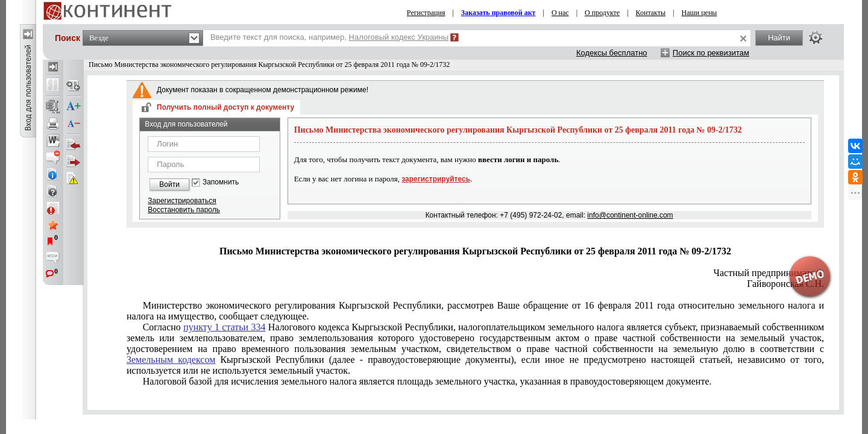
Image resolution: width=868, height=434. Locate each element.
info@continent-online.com (630, 215)
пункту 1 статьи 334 (224, 327)
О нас (560, 13)
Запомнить (221, 182)
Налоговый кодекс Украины (399, 37)
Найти (779, 38)
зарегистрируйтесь (436, 179)
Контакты (651, 13)
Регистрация (426, 13)
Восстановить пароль (184, 210)
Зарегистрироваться (182, 201)
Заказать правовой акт (498, 13)
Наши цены (700, 13)
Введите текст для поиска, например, (329, 37)
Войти (169, 184)
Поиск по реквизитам (711, 53)
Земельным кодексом (171, 360)
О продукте (602, 13)
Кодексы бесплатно (612, 53)
